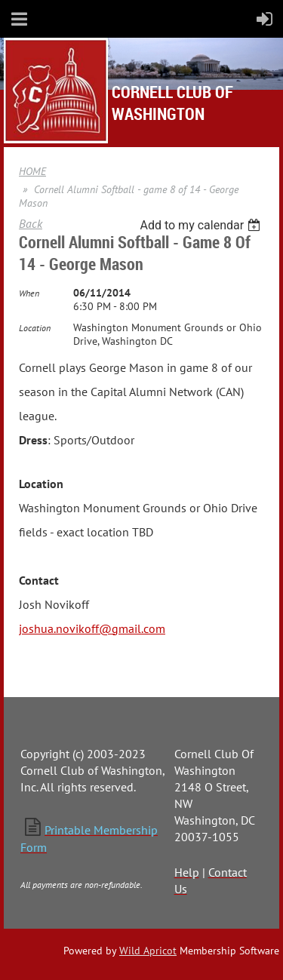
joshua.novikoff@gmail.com (92, 628)
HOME (32, 171)
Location (35, 328)
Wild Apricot (148, 951)
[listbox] (202, 225)
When (29, 293)
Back (31, 223)
